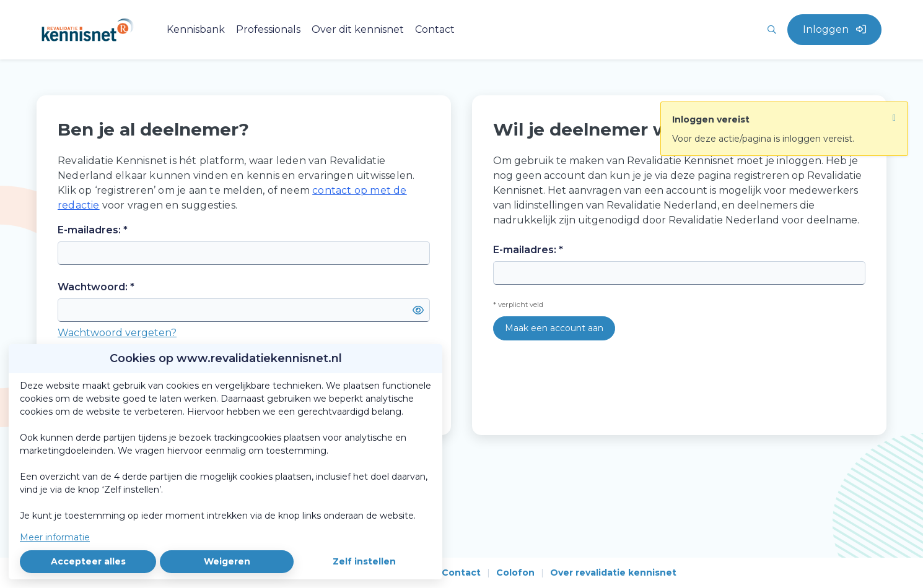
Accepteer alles (88, 561)
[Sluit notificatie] (894, 115)
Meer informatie (55, 537)
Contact (461, 573)
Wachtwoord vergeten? (117, 333)
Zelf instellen (364, 561)
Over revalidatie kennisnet (613, 573)
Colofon (515, 573)
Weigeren (227, 561)
